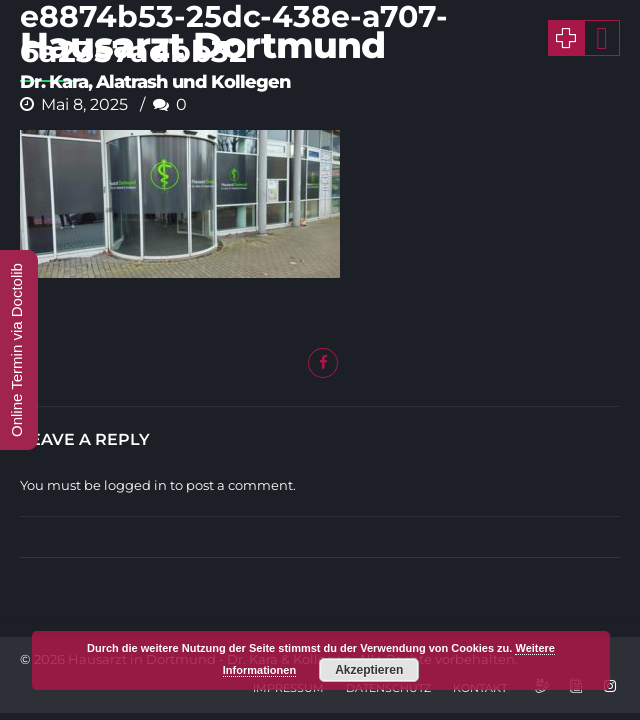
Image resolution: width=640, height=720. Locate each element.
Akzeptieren (369, 670)
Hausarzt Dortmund (202, 45)
